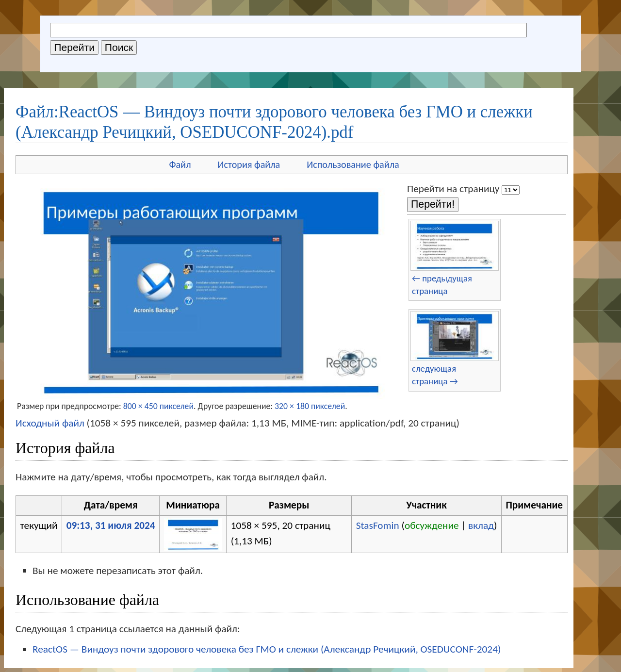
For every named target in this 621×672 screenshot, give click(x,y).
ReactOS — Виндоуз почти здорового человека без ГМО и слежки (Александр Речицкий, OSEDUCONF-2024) (267, 649)
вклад (481, 525)
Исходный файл (50, 423)
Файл (180, 164)
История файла (249, 164)
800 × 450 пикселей (158, 406)
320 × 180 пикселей (310, 406)
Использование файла (353, 164)
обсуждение (432, 525)
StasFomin (378, 525)
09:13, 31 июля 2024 (111, 525)
